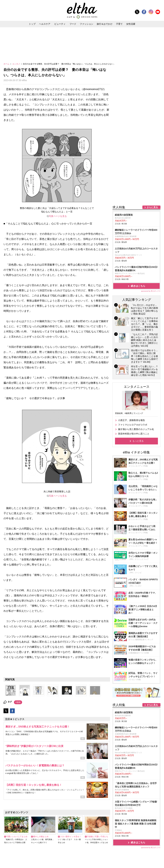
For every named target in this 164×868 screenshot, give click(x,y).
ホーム (7, 64)
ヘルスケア (45, 24)
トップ (32, 24)
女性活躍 (131, 24)
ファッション (86, 24)
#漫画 (18, 702)
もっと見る (138, 412)
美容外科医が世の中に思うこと (134, 405)
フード (73, 24)
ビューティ (60, 24)
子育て (119, 24)
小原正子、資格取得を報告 (131, 392)
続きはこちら (138, 257)
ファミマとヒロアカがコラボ (133, 396)
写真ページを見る (58, 216)
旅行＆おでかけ (105, 24)
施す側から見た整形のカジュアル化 (136, 401)
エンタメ (16, 64)
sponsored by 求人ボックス (151, 263)
